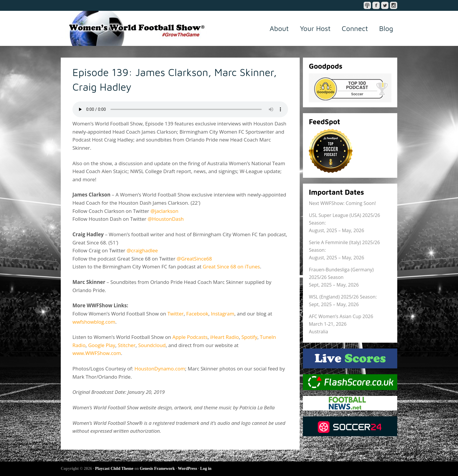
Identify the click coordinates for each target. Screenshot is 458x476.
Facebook (197, 314)
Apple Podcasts (190, 337)
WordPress (188, 469)
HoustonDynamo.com (160, 369)
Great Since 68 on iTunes (231, 267)
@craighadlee (142, 250)
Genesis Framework (157, 469)
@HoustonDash (166, 219)
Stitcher (127, 345)
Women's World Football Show (134, 28)
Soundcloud (152, 345)
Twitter (175, 314)
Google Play (102, 345)
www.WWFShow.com (97, 353)
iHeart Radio (225, 337)
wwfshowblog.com (94, 322)
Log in (206, 469)
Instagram (223, 314)
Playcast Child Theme (114, 469)
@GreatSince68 (194, 259)
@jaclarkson (164, 211)
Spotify (249, 337)
